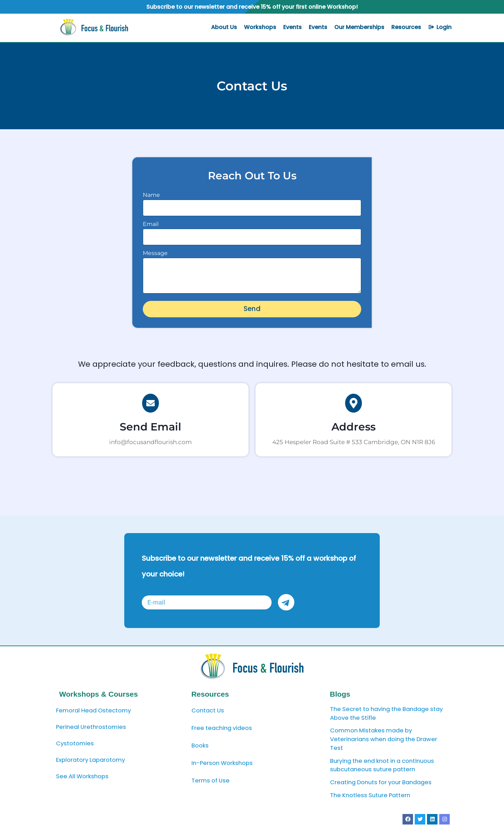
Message (155, 253)
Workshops (260, 27)
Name (151, 195)
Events (292, 27)
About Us (224, 27)
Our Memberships (359, 27)
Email (151, 224)
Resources (406, 27)
